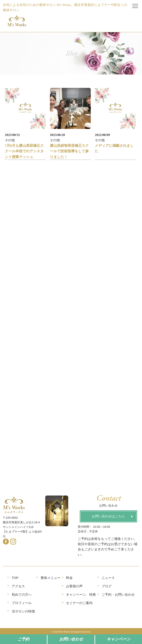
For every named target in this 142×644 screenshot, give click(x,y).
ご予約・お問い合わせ (118, 594)
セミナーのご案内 (79, 603)
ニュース (108, 578)
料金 (69, 578)
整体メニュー (51, 578)
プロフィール (22, 603)
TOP (15, 578)
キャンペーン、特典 (81, 594)
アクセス (18, 586)
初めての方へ (22, 594)
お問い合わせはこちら (108, 516)
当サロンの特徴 (23, 611)
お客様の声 (74, 586)
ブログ (107, 586)
